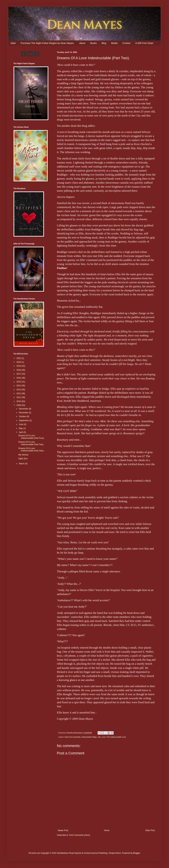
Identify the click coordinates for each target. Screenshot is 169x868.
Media (114, 43)
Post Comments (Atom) (80, 835)
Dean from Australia (73, 737)
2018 (19, 370)
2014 (19, 386)
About (82, 43)
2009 (19, 405)
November (24, 413)
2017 (19, 374)
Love (103, 737)
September (24, 420)
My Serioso (23, 455)
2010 (19, 401)
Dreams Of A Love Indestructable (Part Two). (31, 443)
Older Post (150, 830)
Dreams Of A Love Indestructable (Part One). (31, 450)
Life (99, 737)
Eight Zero (23, 459)
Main (13, 43)
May (21, 428)
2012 (19, 393)
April (21, 432)
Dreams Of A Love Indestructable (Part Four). (31, 437)
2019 (19, 366)
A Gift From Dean (144, 43)
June (21, 424)
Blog (104, 43)
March (22, 464)
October (23, 416)
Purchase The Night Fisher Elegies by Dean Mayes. (47, 43)
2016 (19, 378)
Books (93, 43)
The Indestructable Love (116, 737)
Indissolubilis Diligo (89, 737)
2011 (19, 397)
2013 (19, 390)
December (24, 409)
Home (107, 830)
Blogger (137, 853)
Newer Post (63, 830)
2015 (19, 382)
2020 (19, 362)
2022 (19, 358)
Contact (126, 43)
